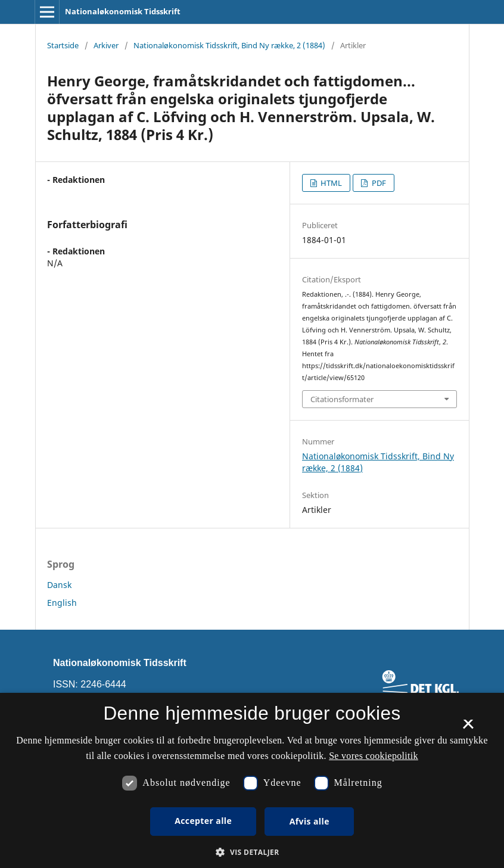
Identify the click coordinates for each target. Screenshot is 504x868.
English (62, 603)
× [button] (468, 728)
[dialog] (252, 780)
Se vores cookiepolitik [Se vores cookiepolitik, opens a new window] (374, 756)
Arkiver (106, 45)
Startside (63, 45)
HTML (330, 183)
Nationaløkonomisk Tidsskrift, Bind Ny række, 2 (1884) (229, 45)
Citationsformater (342, 399)
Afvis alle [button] (309, 821)
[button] (252, 852)
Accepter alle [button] (203, 821)
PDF (378, 183)
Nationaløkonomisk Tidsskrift (123, 11)
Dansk (59, 585)
